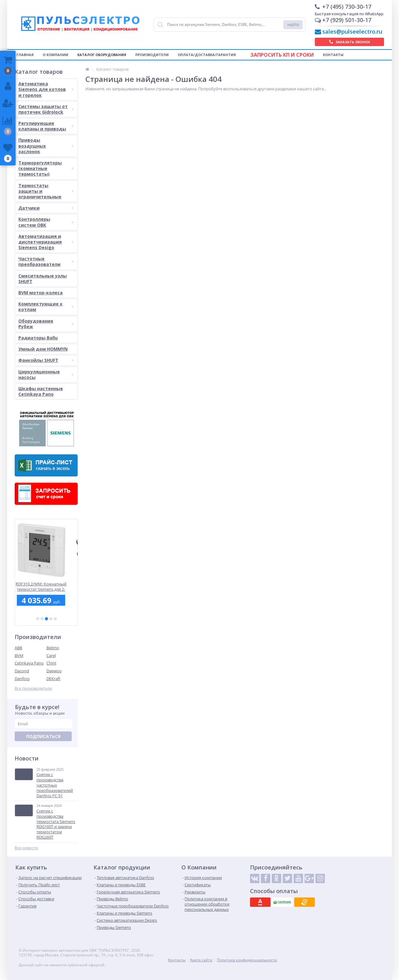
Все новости (26, 848)
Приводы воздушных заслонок (46, 146)
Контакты (333, 55)
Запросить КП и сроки (282, 55)
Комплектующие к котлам (46, 307)
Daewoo (54, 671)
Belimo (53, 648)
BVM (19, 656)
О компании (55, 55)
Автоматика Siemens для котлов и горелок (46, 89)
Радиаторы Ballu (38, 338)
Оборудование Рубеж (46, 324)
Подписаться (43, 736)
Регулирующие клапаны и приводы (46, 126)
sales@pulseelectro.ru (352, 31)
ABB (18, 648)
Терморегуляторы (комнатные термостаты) (46, 168)
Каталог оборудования (102, 55)
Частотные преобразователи (46, 261)
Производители (152, 55)
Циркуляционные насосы (46, 374)
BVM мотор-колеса (41, 293)
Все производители (33, 688)
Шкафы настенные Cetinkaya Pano (41, 391)
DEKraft (53, 679)
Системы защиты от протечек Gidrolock (46, 109)
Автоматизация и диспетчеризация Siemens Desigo (46, 242)
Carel (51, 656)
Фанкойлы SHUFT (46, 360)
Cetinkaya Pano (29, 663)
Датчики (46, 208)
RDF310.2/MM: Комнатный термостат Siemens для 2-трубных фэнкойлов (46, 587)
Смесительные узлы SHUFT (43, 279)
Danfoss (22, 679)
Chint (51, 663)
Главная (25, 55)
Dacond (22, 671)
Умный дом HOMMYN (43, 349)
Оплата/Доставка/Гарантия (207, 55)
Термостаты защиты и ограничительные (46, 191)
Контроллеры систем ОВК (46, 222)
